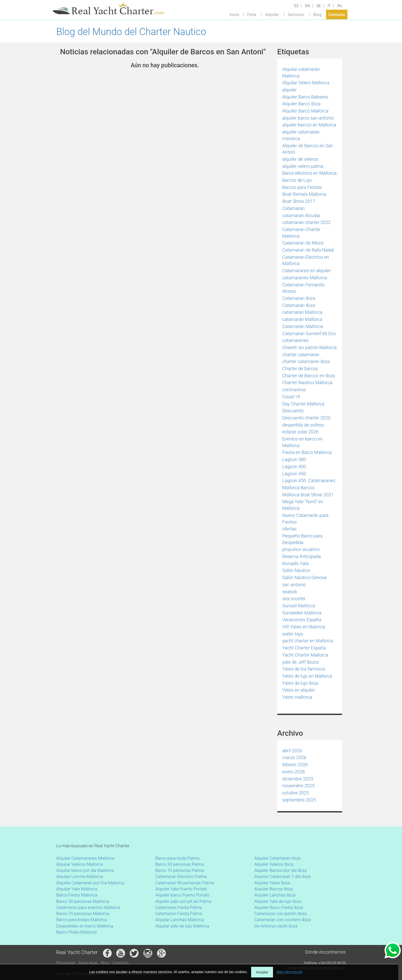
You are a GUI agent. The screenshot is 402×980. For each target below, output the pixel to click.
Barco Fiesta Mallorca (77, 895)
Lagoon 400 (294, 467)
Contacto (337, 14)
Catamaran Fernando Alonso (304, 288)
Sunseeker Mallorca (302, 613)
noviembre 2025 (299, 786)
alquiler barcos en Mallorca (309, 125)
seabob (290, 592)
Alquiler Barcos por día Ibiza (281, 870)
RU (340, 6)
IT (329, 6)
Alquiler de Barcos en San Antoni (308, 149)
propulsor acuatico (301, 549)
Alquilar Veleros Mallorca (80, 864)
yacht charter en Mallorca (308, 641)
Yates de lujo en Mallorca (307, 676)
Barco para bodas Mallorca (82, 920)
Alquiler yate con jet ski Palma (183, 901)
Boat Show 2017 (299, 201)
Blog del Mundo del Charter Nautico (131, 32)
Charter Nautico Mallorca (307, 382)
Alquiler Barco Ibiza (302, 104)
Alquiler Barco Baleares (305, 97)
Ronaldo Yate (296, 563)
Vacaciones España (302, 620)
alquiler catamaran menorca (301, 135)
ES (296, 6)
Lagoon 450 (294, 474)
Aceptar (262, 972)
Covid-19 (291, 397)
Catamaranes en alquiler (307, 271)
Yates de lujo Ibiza (300, 683)
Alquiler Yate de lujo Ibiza (278, 901)
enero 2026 (294, 772)
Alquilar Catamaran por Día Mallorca (90, 883)
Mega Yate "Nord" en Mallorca (303, 505)
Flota (252, 14)
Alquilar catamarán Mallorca (301, 72)
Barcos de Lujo (297, 180)
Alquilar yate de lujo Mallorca (182, 926)
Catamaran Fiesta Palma (179, 907)
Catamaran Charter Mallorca (302, 233)
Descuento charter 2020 (306, 418)
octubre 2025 (296, 793)
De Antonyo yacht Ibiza (276, 926)
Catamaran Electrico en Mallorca (306, 260)
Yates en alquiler (299, 690)
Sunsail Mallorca (299, 606)
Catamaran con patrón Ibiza (281, 913)
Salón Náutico (296, 570)
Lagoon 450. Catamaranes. (309, 480)
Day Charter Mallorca (303, 404)
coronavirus (294, 390)
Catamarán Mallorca (303, 326)
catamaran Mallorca (302, 312)
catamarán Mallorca (302, 319)
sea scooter (294, 599)
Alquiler (272, 14)
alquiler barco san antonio (308, 118)
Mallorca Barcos (299, 488)
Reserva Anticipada (302, 556)
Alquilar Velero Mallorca (306, 83)
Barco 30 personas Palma (180, 864)
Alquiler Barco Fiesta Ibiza (279, 907)
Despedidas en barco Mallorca (85, 926)
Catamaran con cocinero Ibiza (283, 920)
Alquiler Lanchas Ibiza (275, 895)
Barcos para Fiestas (302, 187)
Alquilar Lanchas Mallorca (180, 920)
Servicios (296, 14)
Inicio (234, 14)
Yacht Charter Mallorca (305, 655)
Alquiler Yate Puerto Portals (181, 889)
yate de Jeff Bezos (301, 662)
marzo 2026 (294, 757)
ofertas (290, 529)
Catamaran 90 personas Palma (185, 883)
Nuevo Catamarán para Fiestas (305, 519)
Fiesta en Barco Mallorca (307, 452)
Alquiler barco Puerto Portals (182, 895)
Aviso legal (88, 963)
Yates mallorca (297, 697)
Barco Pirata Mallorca (77, 932)
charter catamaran (301, 355)
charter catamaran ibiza (306, 361)
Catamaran (294, 208)
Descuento (293, 411)
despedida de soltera (303, 425)
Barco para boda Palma (178, 858)
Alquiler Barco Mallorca (305, 111)
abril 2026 (292, 751)
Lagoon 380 (294, 459)
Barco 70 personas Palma (180, 870)
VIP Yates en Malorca (304, 627)
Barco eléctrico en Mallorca (310, 173)
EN (308, 6)
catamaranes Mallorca (305, 278)
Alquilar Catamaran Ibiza (278, 858)
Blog (317, 14)
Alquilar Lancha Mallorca (80, 876)
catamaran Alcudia (301, 215)
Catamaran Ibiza (299, 298)
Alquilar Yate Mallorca (77, 889)
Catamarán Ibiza (299, 305)
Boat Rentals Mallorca (304, 194)
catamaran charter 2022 (307, 222)
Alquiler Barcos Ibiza (274, 889)
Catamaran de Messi (303, 243)
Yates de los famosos (304, 669)
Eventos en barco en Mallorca (303, 442)
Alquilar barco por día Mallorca (85, 870)
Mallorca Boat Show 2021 (308, 495)
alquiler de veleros (300, 159)
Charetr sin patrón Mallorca (310, 347)
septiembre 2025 (299, 800)
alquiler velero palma (303, 166)
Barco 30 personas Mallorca (83, 901)
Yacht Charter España (304, 648)
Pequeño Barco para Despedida (303, 539)
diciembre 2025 (298, 779)
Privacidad (66, 963)
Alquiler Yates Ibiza (272, 883)
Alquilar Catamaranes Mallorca (85, 858)
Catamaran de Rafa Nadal (308, 250)
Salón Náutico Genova (304, 577)
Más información (290, 972)
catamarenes (295, 340)
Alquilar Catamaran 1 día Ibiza (283, 876)
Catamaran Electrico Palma (181, 876)
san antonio (294, 585)
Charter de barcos (300, 369)
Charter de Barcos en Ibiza (309, 376)
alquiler (290, 90)
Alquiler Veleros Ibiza (274, 864)
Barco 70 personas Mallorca (83, 913)
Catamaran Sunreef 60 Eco (309, 333)
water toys (293, 634)
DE (319, 6)
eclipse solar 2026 (301, 432)
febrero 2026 (295, 765)
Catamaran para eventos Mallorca (88, 907)
